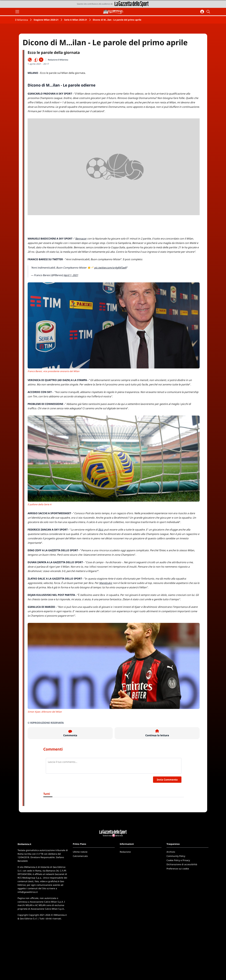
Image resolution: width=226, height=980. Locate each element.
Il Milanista (22, 20)
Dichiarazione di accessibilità (182, 864)
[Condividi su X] (41, 60)
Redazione (125, 852)
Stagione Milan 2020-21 (46, 20)
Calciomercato (80, 856)
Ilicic (101, 530)
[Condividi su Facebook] (35, 60)
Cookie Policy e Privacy (178, 860)
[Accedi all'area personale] (202, 12)
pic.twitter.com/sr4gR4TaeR (110, 268)
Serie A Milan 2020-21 (76, 20)
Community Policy (176, 856)
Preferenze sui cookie (178, 869)
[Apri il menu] (17, 12)
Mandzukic (106, 583)
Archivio (171, 852)
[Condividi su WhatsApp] (30, 60)
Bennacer (81, 239)
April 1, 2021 (71, 275)
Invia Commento (167, 780)
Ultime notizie (80, 852)
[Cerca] (209, 12)
